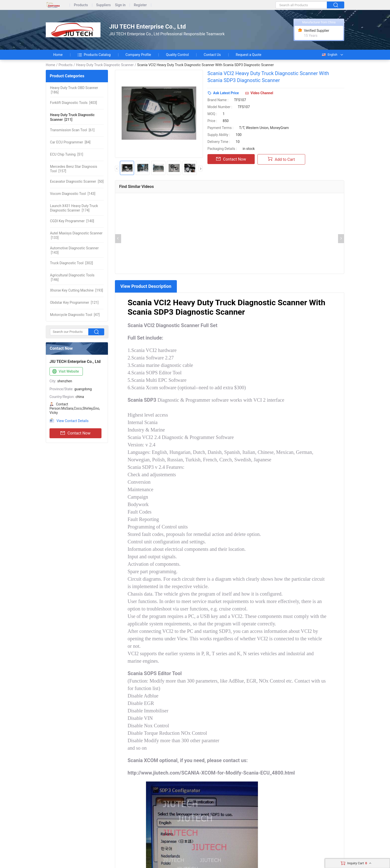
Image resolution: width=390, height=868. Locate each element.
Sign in (120, 5)
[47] (75, 315)
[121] (74, 303)
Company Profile (138, 55)
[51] (67, 154)
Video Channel (262, 93)
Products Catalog (94, 55)
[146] (72, 277)
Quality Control (177, 55)
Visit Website (65, 372)
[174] (74, 208)
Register (140, 5)
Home (58, 55)
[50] (77, 181)
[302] (72, 263)
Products (81, 5)
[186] (74, 90)
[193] (76, 290)
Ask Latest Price (226, 93)
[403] (73, 103)
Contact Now (75, 433)
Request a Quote (249, 55)
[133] (76, 235)
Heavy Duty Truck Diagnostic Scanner (105, 65)
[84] (70, 142)
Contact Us (212, 55)
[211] (72, 117)
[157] (74, 169)
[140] (72, 221)
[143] (73, 194)
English (329, 55)
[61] (72, 130)
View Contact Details (73, 421)
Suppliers (104, 5)
